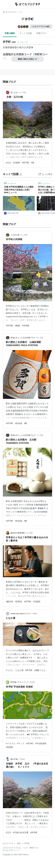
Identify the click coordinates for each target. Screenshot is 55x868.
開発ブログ (34, 848)
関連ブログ (42, 33)
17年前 (22, 759)
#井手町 (26, 163)
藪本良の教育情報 (18, 533)
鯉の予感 (14, 759)
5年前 (32, 682)
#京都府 (17, 163)
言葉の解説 (10, 33)
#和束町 (10, 747)
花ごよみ (14, 92)
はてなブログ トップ (12, 12)
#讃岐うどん (40, 670)
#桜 (33, 163)
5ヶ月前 (24, 235)
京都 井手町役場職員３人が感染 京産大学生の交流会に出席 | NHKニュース (19, 190)
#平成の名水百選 (21, 832)
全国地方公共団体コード (17, 54)
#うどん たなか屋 (15, 670)
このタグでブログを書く (41, 27)
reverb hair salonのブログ (21, 614)
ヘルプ (25, 848)
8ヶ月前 (30, 533)
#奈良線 (19, 423)
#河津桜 (26, 326)
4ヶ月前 (23, 92)
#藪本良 (10, 602)
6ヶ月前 (40, 338)
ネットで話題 (26, 33)
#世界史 (19, 602)
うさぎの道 (15, 235)
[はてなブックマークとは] (21, 174)
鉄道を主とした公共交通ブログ (23, 338)
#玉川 (9, 163)
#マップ (21, 744)
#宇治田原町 (41, 744)
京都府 (6, 47)
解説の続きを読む (28, 59)
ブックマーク (10, 183)
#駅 (26, 423)
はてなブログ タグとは (12, 848)
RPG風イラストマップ (20, 682)
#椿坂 (18, 326)
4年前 (35, 614)
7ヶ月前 (40, 435)
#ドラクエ (11, 744)
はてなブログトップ (11, 850)
